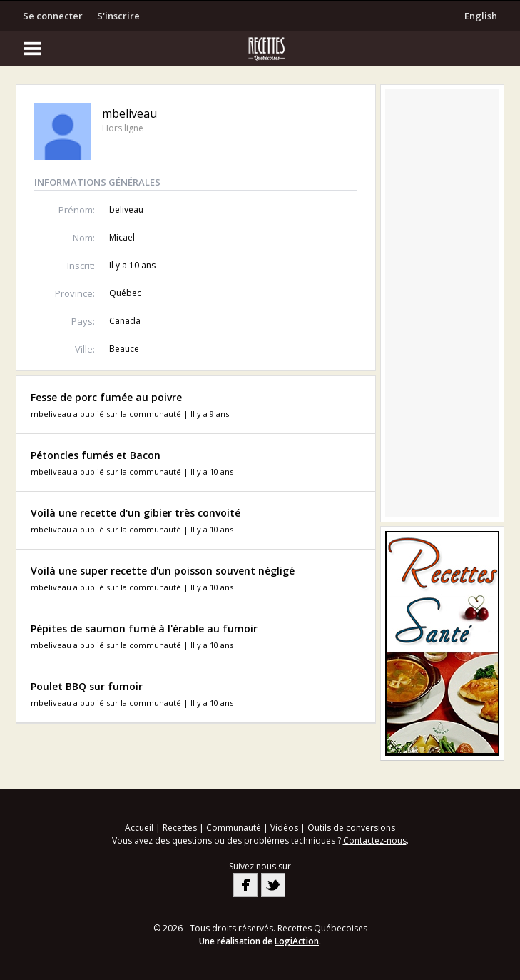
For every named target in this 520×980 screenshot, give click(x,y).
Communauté (234, 828)
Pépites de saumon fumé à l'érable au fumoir (144, 628)
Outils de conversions (351, 828)
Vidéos (284, 828)
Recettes (180, 828)
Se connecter (53, 16)
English (481, 16)
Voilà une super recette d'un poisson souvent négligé (163, 571)
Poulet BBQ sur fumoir (87, 686)
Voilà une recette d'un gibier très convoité (136, 513)
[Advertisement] (442, 303)
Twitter (273, 885)
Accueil (139, 828)
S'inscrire (118, 16)
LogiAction (297, 941)
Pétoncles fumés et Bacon (96, 455)
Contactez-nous (375, 840)
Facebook (245, 885)
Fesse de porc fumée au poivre (106, 397)
